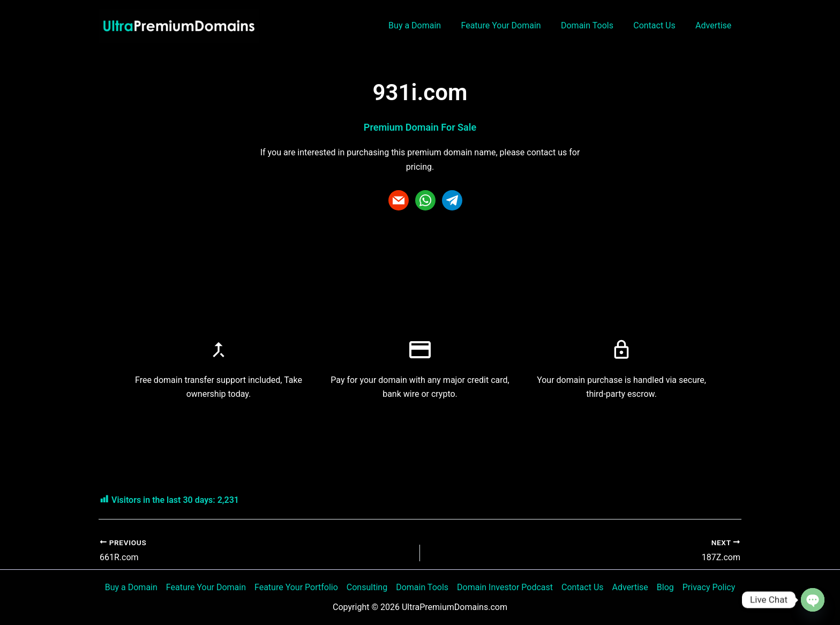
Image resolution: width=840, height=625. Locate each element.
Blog (665, 587)
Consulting (367, 587)
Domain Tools (594, 25)
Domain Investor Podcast (505, 587)
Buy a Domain (427, 25)
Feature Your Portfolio (296, 587)
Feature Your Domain (511, 25)
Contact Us (659, 25)
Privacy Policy (709, 587)
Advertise (715, 25)
